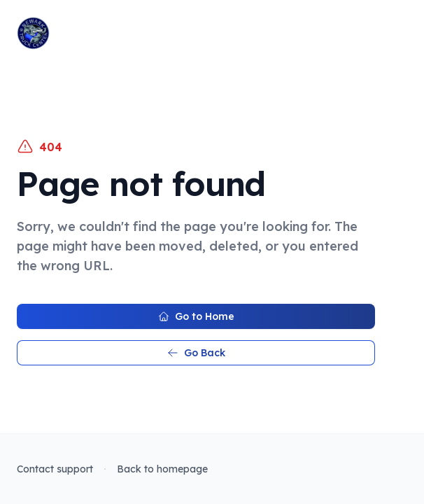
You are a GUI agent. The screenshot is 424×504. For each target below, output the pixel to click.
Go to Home (196, 316)
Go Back (196, 353)
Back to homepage (162, 469)
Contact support (55, 469)
